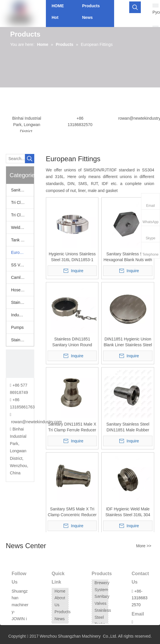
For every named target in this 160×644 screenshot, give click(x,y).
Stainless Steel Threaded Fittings (22, 340)
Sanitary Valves (22, 190)
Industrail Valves (22, 315)
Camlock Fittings (22, 277)
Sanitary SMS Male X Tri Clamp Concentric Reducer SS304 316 (72, 512)
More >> (144, 546)
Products (63, 612)
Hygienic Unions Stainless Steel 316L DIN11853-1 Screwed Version (72, 257)
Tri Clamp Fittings (22, 215)
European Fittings (22, 252)
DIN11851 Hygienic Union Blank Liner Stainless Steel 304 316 (128, 342)
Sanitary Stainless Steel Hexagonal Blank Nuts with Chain (128, 257)
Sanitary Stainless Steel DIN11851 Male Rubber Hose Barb (128, 427)
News (60, 619)
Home (60, 591)
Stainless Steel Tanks (103, 617)
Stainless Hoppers (22, 302)
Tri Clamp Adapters (22, 202)
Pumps (17, 327)
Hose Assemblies (22, 290)
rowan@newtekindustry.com (36, 422)
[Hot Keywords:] (135, 7)
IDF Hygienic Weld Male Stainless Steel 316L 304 (128, 512)
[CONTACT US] (20, 364)
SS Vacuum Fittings (22, 265)
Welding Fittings (22, 227)
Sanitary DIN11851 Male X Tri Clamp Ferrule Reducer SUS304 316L (72, 427)
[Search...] (15, 159)
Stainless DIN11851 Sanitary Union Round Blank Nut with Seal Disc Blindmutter (72, 342)
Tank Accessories (22, 240)
